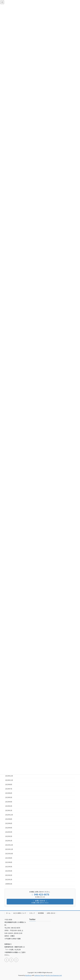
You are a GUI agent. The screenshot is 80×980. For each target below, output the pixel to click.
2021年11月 (9, 849)
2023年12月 (9, 776)
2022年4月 (9, 828)
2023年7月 (9, 789)
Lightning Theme (39, 975)
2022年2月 (9, 836)
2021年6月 (9, 862)
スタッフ (32, 913)
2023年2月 (9, 806)
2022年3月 (9, 832)
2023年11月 (9, 780)
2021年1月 (9, 880)
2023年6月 (9, 793)
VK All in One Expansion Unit (54, 975)
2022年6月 (9, 823)
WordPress (28, 975)
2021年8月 (9, 858)
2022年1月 (9, 841)
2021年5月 (9, 867)
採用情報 (41, 913)
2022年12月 (9, 815)
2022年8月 (9, 819)
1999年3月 (9, 884)
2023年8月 (9, 784)
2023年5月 (9, 797)
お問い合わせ (51, 913)
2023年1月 (9, 810)
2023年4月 (9, 802)
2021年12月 (9, 845)
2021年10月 (9, 854)
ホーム (8, 913)
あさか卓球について (20, 913)
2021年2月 (9, 875)
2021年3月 (9, 871)
